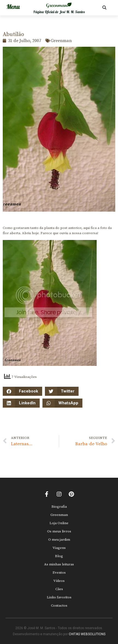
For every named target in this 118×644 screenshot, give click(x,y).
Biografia (59, 507)
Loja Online (59, 523)
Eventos (59, 573)
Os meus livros (59, 531)
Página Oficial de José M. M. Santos (59, 12)
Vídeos (59, 581)
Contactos (59, 606)
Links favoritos (59, 597)
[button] (104, 8)
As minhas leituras (59, 564)
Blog (59, 556)
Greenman (59, 515)
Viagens (59, 548)
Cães (59, 589)
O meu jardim (59, 540)
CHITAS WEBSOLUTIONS (87, 634)
